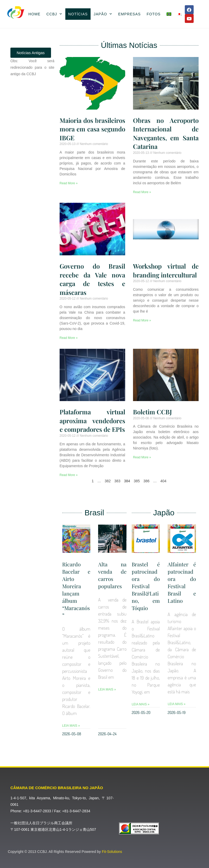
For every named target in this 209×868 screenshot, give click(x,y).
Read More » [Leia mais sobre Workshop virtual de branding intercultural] (142, 320)
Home (34, 14)
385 (137, 481)
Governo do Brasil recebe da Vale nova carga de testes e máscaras (92, 279)
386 (146, 481)
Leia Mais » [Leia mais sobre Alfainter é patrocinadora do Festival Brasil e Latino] (176, 704)
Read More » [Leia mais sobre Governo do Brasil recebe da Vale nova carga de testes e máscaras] (69, 338)
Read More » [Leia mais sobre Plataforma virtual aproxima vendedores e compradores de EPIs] (69, 475)
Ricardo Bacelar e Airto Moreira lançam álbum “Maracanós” (76, 590)
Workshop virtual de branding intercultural (166, 270)
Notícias (78, 14)
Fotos (153, 14)
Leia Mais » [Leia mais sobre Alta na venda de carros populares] (107, 689)
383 (117, 481)
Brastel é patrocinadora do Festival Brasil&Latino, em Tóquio (146, 586)
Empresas (129, 14)
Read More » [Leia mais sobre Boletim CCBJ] (142, 457)
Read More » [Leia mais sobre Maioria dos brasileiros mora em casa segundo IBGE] (69, 183)
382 (108, 481)
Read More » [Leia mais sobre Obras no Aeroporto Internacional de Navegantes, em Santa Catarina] (142, 192)
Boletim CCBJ (152, 412)
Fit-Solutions (112, 852)
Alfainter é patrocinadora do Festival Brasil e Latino (182, 582)
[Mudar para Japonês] (179, 14)
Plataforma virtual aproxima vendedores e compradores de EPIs (92, 420)
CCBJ (54, 14)
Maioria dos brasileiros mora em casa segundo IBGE (92, 129)
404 (163, 481)
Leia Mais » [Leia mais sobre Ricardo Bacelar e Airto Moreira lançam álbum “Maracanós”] (71, 726)
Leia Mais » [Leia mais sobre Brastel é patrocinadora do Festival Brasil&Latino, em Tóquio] (141, 704)
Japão (103, 14)
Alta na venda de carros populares (112, 575)
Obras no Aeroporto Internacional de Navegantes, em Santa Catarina (166, 133)
